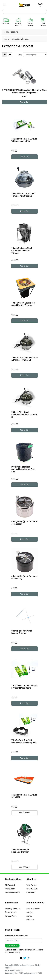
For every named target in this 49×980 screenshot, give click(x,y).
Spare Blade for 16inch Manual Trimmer (22, 632)
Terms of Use (11, 912)
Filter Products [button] (11, 32)
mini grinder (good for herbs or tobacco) (24, 523)
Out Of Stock (24, 813)
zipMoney (30, 920)
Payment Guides (33, 908)
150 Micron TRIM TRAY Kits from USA (24, 796)
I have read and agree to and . (24, 951)
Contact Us (31, 893)
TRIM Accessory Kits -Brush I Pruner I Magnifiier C (24, 687)
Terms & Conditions (35, 950)
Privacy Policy (11, 916)
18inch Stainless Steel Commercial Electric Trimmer (22, 251)
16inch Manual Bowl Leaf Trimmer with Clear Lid (23, 195)
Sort (20, 55)
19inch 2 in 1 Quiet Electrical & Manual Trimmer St (24, 359)
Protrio (8, 968)
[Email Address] (24, 940)
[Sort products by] (35, 55)
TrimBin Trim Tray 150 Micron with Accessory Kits (24, 741)
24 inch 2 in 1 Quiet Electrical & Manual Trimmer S (24, 415)
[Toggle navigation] (5, 5)
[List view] (10, 55)
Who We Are (31, 885)
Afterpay (30, 912)
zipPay (29, 916)
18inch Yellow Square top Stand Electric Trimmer (23, 304)
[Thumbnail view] (5, 55)
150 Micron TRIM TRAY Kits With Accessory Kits (24, 140)
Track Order (10, 889)
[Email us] (21, 958)
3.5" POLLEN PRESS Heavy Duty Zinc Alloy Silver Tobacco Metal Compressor (24, 91)
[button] (32, 5)
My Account (10, 885)
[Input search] (24, 12)
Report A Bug (32, 889)
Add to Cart (24, 102)
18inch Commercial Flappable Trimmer (20, 851)
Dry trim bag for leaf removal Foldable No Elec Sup (23, 469)
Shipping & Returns (13, 908)
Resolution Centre (12, 893)
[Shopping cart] (39, 5)
